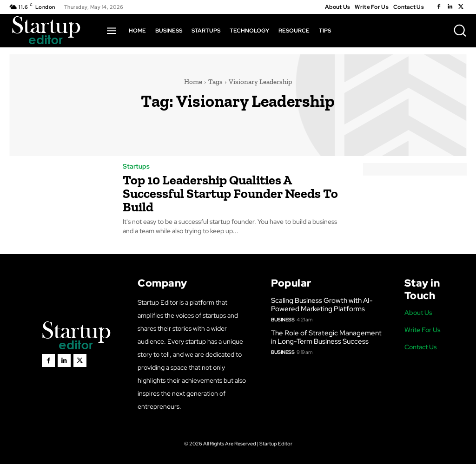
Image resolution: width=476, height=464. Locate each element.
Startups (136, 166)
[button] (460, 30)
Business (283, 318)
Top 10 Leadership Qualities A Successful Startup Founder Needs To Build (230, 193)
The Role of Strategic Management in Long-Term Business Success (326, 336)
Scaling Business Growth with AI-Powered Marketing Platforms (322, 303)
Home (193, 82)
